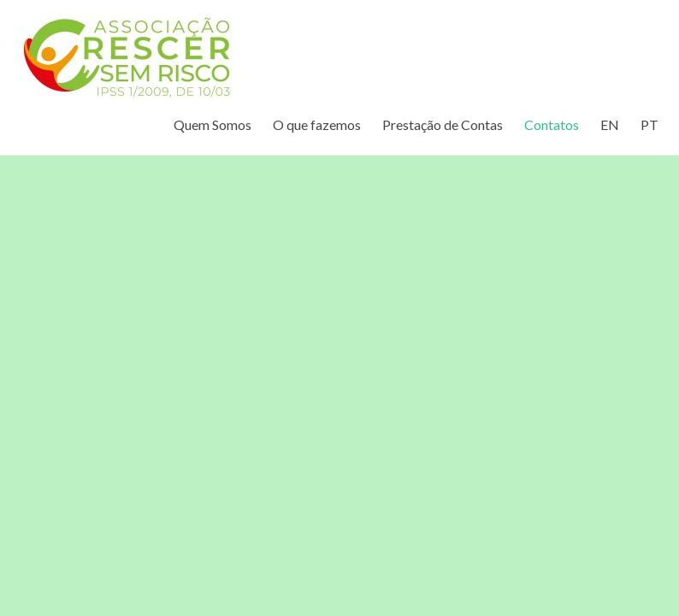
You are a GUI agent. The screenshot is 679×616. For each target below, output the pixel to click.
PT (649, 124)
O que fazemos (317, 124)
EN (610, 124)
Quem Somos (213, 124)
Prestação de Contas (443, 124)
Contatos (552, 124)
